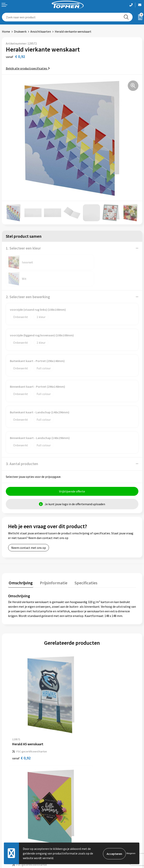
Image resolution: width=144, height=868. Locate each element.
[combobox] (61, 17)
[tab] (20, 567)
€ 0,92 (21, 719)
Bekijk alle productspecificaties (28, 68)
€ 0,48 (85, 719)
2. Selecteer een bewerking (28, 280)
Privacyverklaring (85, 829)
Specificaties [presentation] (83, 566)
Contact (7, 817)
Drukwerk (20, 31)
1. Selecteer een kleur (23, 248)
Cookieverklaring (85, 823)
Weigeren (131, 853)
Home (6, 31)
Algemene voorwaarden (90, 817)
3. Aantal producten (22, 447)
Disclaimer (81, 835)
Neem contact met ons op (29, 531)
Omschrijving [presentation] (20, 566)
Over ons (80, 758)
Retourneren (10, 823)
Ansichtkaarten (41, 31)
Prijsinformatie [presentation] (52, 566)
